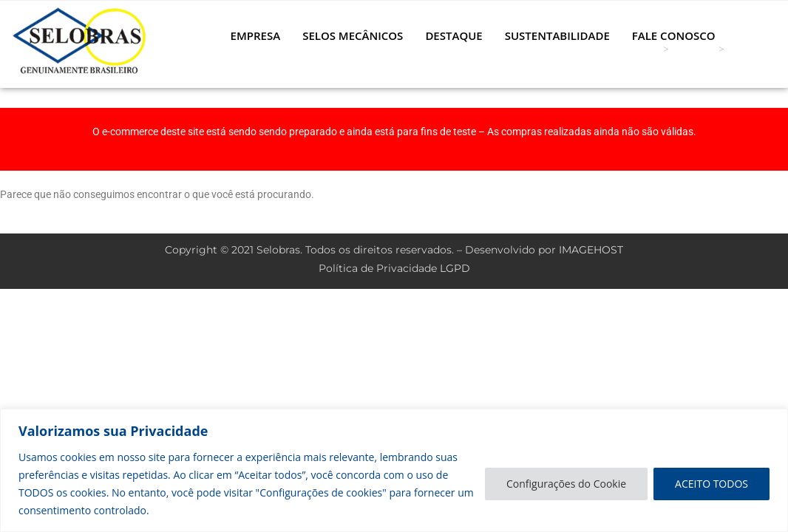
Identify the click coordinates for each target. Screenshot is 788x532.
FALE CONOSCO (674, 35)
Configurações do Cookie (566, 484)
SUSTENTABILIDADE (557, 35)
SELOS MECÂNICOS (353, 35)
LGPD (455, 268)
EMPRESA (256, 35)
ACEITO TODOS (711, 484)
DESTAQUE (454, 35)
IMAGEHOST (591, 250)
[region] (394, 470)
